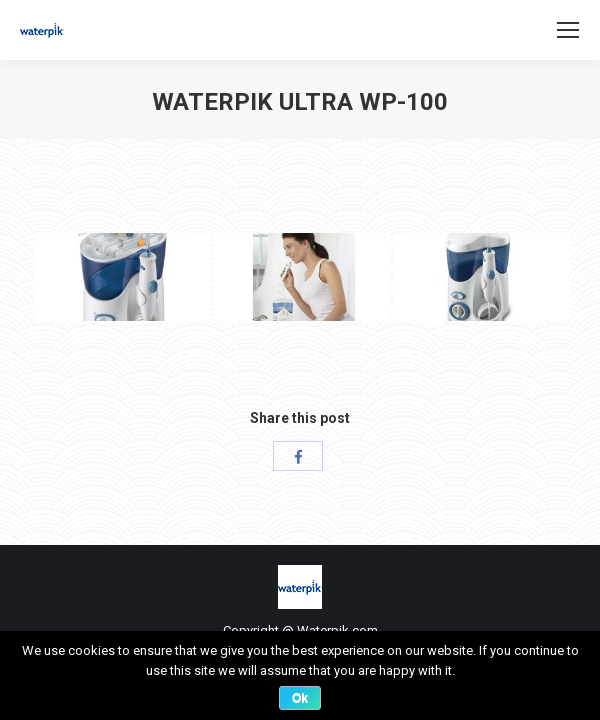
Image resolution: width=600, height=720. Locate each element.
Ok (300, 698)
